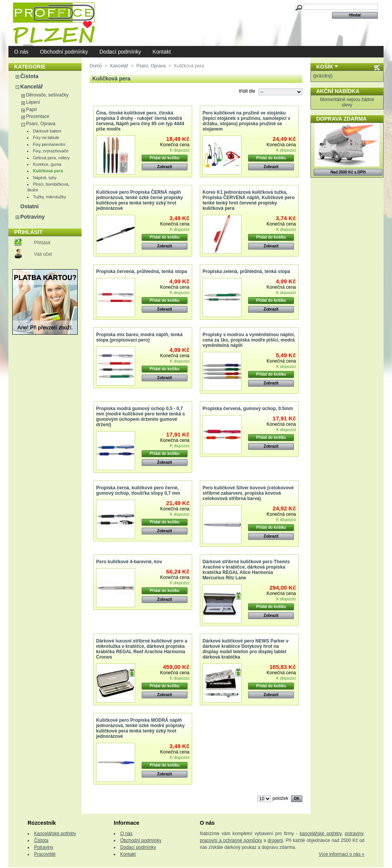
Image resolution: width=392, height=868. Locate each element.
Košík (325, 67)
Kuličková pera (48, 171)
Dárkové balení (47, 131)
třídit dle (247, 91)
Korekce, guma (47, 164)
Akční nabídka (338, 91)
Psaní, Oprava (41, 124)
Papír (32, 110)
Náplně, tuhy (45, 178)
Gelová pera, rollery (51, 158)
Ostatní (29, 206)
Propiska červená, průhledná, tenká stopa (141, 271)
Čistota (29, 76)
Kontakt (162, 52)
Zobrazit (165, 167)
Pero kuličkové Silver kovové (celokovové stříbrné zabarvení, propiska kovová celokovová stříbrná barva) (248, 493)
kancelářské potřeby (321, 834)
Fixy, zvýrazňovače (51, 151)
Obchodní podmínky (64, 52)
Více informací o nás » (342, 854)
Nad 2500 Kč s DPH (348, 172)
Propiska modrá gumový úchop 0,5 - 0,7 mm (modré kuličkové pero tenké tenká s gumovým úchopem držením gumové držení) (140, 417)
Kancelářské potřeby (55, 834)
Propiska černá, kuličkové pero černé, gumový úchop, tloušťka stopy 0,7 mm (138, 490)
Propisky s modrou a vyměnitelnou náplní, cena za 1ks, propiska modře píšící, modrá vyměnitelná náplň (249, 340)
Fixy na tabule (46, 137)
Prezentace (38, 116)
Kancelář (32, 87)
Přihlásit (42, 243)
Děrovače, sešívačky (47, 95)
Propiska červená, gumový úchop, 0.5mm (248, 409)
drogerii (275, 840)
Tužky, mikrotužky (50, 197)
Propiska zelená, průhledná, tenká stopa (246, 271)
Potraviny (33, 217)
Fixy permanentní (49, 144)
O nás (21, 52)
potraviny (354, 834)
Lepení (33, 102)
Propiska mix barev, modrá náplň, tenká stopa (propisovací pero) (139, 337)
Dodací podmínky (120, 52)
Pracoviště (45, 854)
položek (280, 798)
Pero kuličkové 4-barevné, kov (129, 562)
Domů (96, 66)
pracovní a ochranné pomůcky (231, 840)
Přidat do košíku (165, 158)
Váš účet (43, 254)
